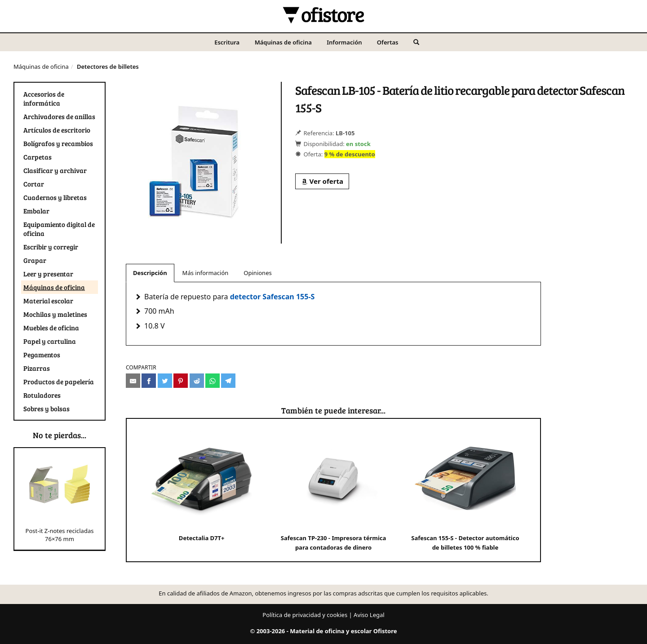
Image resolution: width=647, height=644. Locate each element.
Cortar (34, 184)
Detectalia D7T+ (202, 485)
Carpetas (38, 157)
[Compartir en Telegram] (228, 381)
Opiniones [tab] (257, 273)
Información (344, 42)
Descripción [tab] (150, 273)
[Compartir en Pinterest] (181, 381)
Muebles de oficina (51, 328)
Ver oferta (322, 181)
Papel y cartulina (50, 341)
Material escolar (48, 301)
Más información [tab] (206, 273)
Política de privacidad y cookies (305, 615)
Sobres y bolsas (47, 409)
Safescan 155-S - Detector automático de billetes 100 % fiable (465, 490)
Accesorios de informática (44, 98)
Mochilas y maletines (55, 314)
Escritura (227, 42)
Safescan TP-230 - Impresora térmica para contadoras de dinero (333, 490)
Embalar (36, 211)
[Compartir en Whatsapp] (213, 381)
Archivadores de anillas (59, 116)
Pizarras (37, 368)
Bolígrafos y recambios (58, 143)
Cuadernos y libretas (55, 197)
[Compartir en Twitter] (165, 381)
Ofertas (388, 42)
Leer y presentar (48, 274)
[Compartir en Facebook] (149, 381)
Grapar (35, 260)
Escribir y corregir (51, 247)
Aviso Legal (369, 615)
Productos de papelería (59, 382)
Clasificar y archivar (55, 170)
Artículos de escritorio (57, 130)
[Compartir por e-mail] (133, 381)
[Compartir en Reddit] (197, 381)
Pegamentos (42, 355)
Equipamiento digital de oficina (59, 229)
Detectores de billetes (108, 67)
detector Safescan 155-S (273, 297)
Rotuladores (42, 395)
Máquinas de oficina (283, 42)
